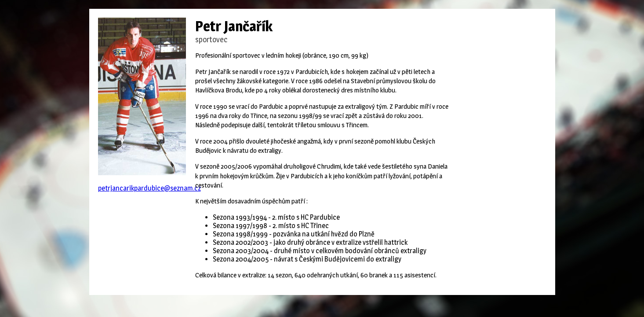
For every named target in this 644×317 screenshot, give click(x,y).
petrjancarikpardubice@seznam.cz (149, 188)
